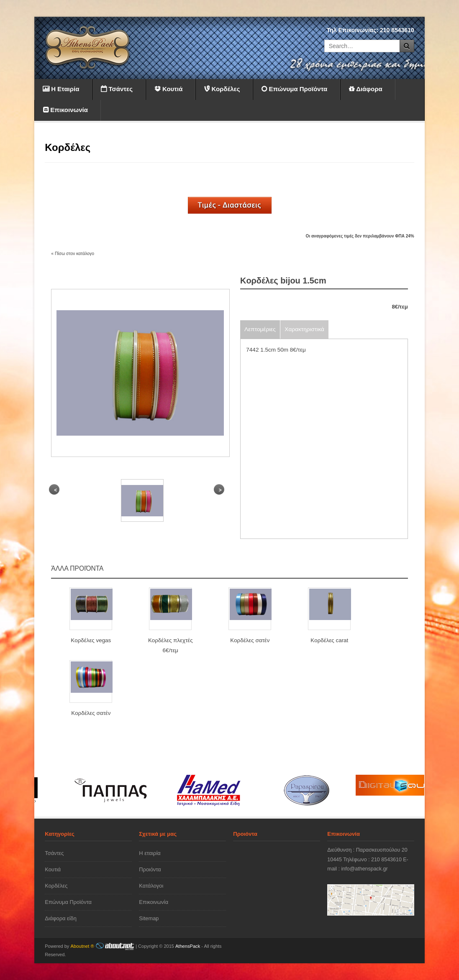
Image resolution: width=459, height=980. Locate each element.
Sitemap (149, 918)
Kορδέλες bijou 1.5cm (283, 281)
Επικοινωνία (154, 902)
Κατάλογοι (151, 886)
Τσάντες (54, 853)
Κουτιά (53, 869)
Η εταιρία (150, 853)
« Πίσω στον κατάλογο (73, 254)
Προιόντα (150, 869)
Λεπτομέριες (260, 329)
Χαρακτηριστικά (304, 329)
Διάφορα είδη (61, 918)
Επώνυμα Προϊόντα (68, 902)
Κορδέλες (56, 886)
